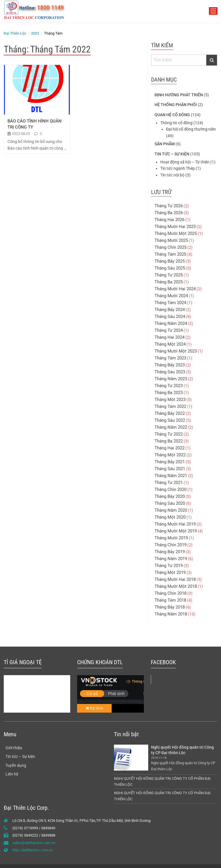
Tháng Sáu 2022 (170, 420)
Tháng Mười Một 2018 (176, 586)
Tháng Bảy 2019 (170, 552)
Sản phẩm (165, 144)
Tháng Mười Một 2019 (176, 531)
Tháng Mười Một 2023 (176, 351)
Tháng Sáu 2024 (170, 317)
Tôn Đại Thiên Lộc (172, 681)
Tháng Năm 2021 (171, 476)
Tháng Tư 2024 (169, 330)
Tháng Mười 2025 (171, 240)
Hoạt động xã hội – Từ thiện (185, 162)
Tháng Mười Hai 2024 (175, 289)
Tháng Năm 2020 (171, 510)
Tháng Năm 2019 (171, 559)
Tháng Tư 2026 (169, 206)
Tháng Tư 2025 (169, 275)
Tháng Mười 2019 (171, 538)
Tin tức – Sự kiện (172, 154)
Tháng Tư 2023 (169, 386)
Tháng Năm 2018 (171, 614)
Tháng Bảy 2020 (170, 496)
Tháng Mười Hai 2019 (175, 524)
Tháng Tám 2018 (170, 600)
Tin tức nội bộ (172, 175)
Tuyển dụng (16, 765)
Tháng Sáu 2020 (170, 503)
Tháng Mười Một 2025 (176, 234)
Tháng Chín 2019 (170, 545)
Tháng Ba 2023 (169, 393)
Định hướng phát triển (179, 95)
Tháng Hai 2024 (169, 337)
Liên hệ (12, 774)
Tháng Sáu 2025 (170, 268)
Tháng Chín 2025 (170, 247)
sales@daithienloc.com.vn (34, 843)
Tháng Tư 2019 (169, 566)
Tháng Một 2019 (170, 573)
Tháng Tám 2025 (170, 254)
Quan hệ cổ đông (172, 115)
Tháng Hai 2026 (169, 220)
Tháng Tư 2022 (169, 434)
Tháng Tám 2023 (170, 358)
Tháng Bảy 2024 (170, 310)
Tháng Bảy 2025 (170, 261)
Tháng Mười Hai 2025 (175, 227)
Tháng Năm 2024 (171, 323)
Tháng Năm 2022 (171, 427)
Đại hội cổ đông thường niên (191, 129)
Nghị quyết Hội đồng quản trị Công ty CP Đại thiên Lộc (183, 750)
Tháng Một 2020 (170, 517)
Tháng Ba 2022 (169, 441)
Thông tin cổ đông (176, 123)
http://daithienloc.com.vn (33, 850)
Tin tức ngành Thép (178, 168)
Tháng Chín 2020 (170, 489)
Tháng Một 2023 (170, 400)
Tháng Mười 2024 (171, 296)
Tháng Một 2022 (170, 455)
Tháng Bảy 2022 (170, 413)
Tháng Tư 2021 (169, 483)
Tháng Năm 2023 (171, 379)
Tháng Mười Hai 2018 (175, 579)
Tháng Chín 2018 (170, 593)
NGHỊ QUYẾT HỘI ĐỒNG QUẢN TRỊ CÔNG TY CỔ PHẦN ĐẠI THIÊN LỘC (162, 782)
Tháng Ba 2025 (169, 282)
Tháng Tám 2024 (170, 303)
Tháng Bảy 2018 (170, 607)
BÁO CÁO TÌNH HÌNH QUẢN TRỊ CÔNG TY (35, 124)
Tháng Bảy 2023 (170, 365)
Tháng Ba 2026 (169, 213)
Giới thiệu (14, 748)
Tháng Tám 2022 (170, 406)
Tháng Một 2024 (170, 344)
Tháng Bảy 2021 (170, 462)
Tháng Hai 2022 (169, 448)
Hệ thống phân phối (176, 105)
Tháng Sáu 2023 (170, 372)
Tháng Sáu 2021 (170, 469)
